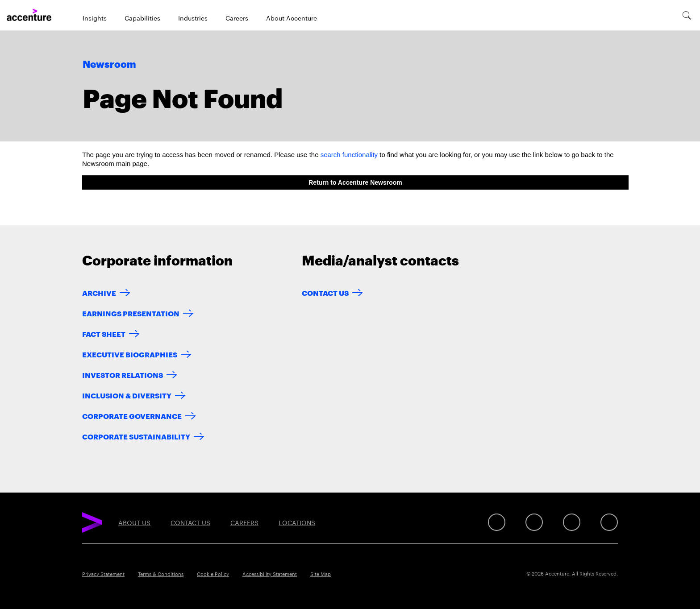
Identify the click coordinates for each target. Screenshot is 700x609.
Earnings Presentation (131, 313)
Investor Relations (123, 375)
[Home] (29, 15)
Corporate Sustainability (136, 436)
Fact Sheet (104, 333)
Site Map (321, 574)
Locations (297, 522)
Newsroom (109, 65)
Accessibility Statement (270, 574)
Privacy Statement (103, 574)
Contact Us (325, 292)
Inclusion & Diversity (127, 395)
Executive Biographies (130, 354)
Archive (99, 292)
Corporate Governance (132, 416)
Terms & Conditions (161, 574)
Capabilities (142, 18)
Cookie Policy (213, 574)
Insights (95, 18)
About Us (134, 522)
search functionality (349, 155)
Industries (193, 18)
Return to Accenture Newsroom (355, 182)
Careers (237, 18)
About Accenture (292, 18)
